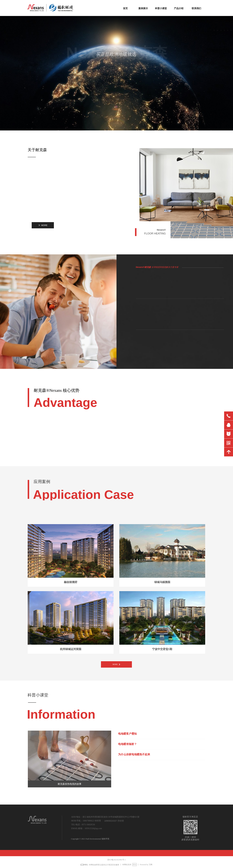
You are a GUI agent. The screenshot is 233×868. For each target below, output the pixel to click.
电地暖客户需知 (127, 734)
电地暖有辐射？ (127, 744)
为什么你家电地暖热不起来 (134, 754)
